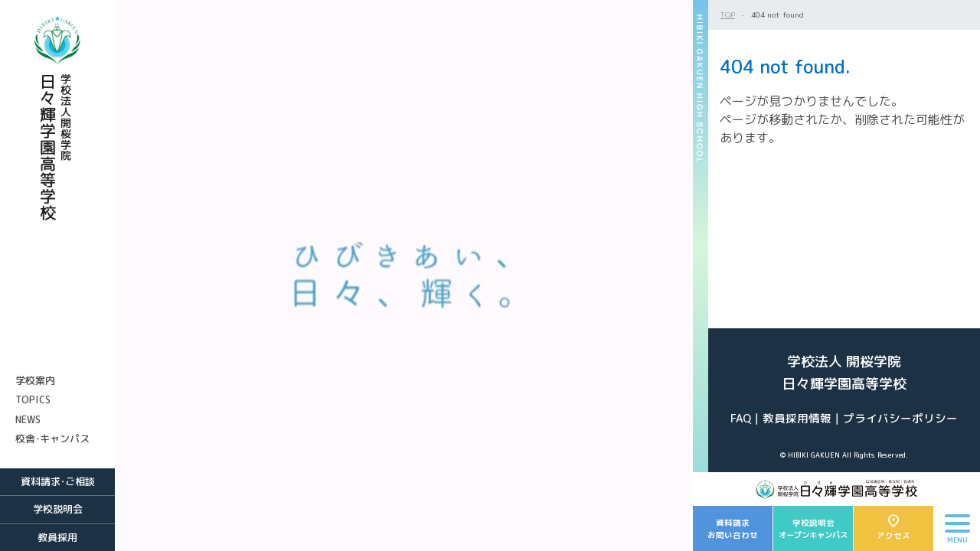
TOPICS (33, 399)
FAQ (741, 418)
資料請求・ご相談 (58, 481)
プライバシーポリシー (900, 418)
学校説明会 (58, 509)
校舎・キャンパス (52, 439)
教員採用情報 (797, 418)
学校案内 (35, 380)
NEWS (28, 419)
